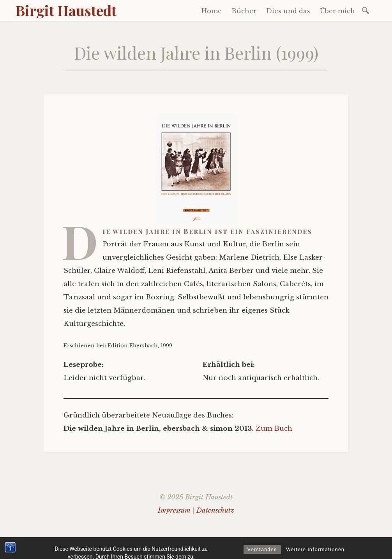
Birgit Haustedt (66, 10)
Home (212, 11)
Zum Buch (274, 429)
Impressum (174, 510)
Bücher (244, 11)
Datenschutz (215, 510)
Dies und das (288, 11)
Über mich (337, 11)
